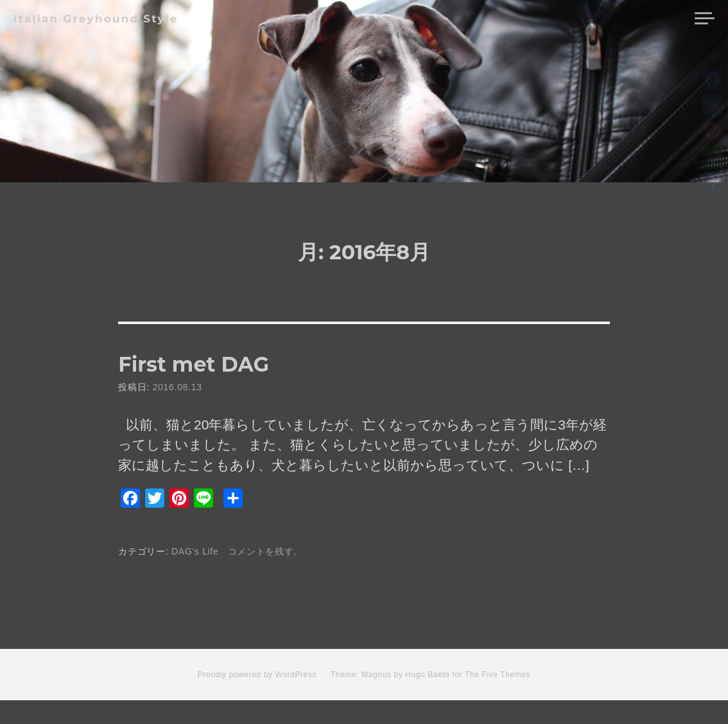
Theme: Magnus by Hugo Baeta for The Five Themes (430, 699)
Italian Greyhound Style (96, 19)
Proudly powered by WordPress (257, 699)
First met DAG (262, 374)
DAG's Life (195, 575)
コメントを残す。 (266, 575)
